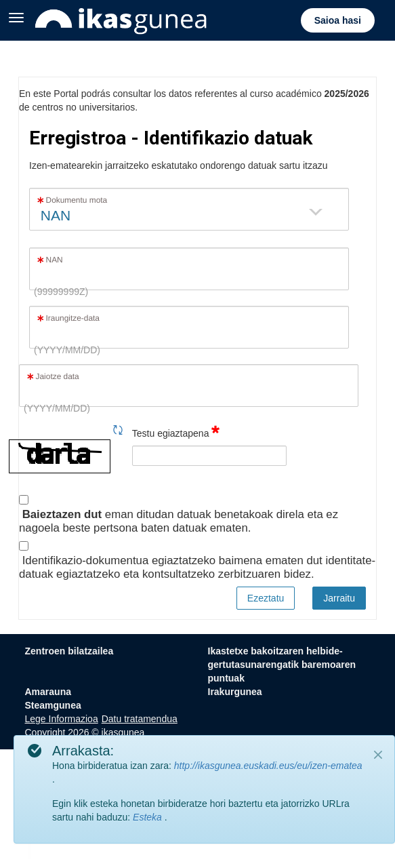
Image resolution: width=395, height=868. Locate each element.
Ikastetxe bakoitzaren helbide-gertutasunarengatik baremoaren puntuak (282, 665)
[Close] (378, 755)
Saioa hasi (338, 20)
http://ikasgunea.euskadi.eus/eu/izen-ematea (268, 766)
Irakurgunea (235, 692)
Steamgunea (53, 705)
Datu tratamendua (140, 719)
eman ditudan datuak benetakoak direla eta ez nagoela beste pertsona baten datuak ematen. (179, 521)
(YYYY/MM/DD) (67, 350)
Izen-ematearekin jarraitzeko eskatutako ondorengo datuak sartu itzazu (178, 165)
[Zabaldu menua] (16, 16)
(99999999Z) (61, 292)
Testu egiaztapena (176, 431)
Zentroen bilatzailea (69, 651)
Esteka (149, 817)
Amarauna (48, 692)
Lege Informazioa (62, 719)
